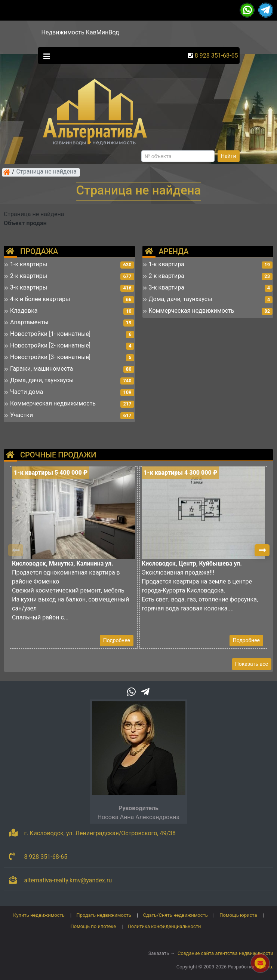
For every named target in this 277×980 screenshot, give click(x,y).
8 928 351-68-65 (216, 56)
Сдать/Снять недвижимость (175, 915)
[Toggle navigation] (45, 56)
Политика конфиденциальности (164, 926)
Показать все (252, 664)
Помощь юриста (238, 915)
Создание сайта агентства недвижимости (225, 953)
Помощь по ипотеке (93, 926)
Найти (229, 156)
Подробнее (117, 640)
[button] (262, 550)
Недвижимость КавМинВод (80, 32)
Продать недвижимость (104, 915)
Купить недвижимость (39, 915)
